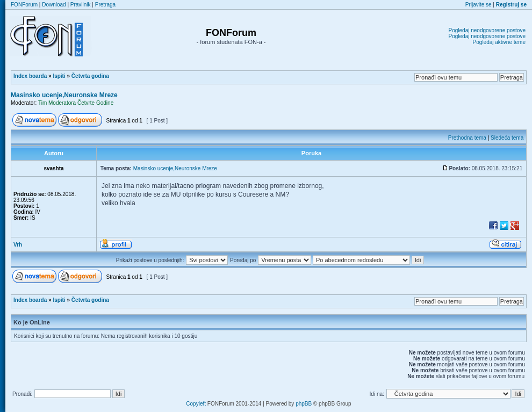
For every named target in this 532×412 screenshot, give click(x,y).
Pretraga (105, 5)
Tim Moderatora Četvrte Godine (76, 103)
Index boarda (30, 76)
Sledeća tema (507, 138)
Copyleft (196, 404)
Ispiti (59, 76)
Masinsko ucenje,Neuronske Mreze (64, 95)
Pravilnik (81, 5)
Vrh (18, 245)
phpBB (304, 404)
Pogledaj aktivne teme (499, 42)
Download (54, 5)
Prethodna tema (467, 138)
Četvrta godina (90, 76)
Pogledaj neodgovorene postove (487, 30)
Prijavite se (479, 5)
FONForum (24, 5)
